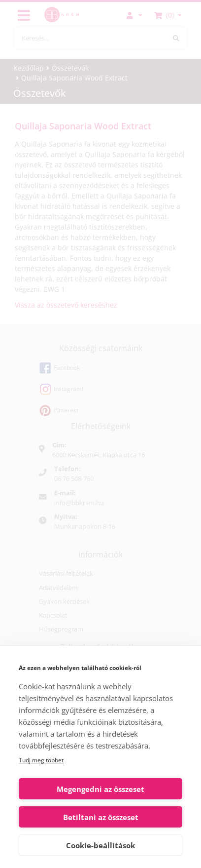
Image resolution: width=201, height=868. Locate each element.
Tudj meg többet (41, 760)
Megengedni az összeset (100, 789)
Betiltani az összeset (101, 817)
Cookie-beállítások (100, 845)
